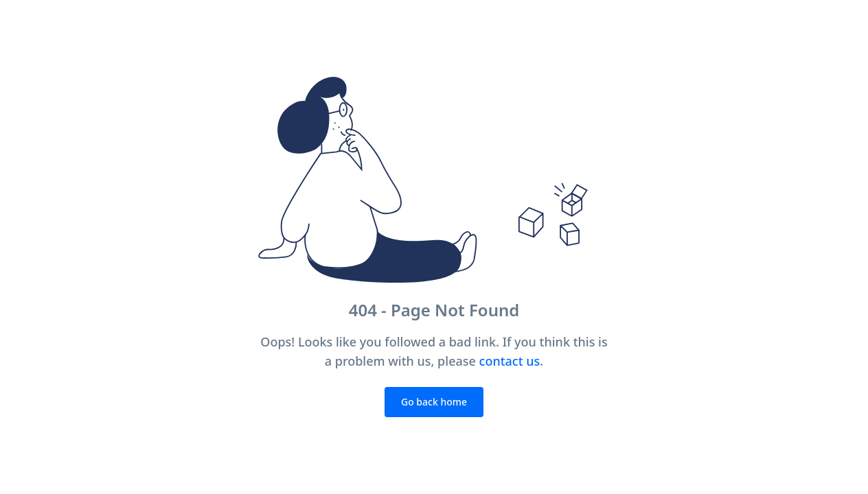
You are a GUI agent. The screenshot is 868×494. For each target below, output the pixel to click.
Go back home (434, 402)
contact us (510, 361)
